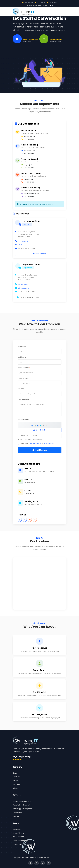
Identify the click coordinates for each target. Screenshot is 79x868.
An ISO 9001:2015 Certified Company (33, 5)
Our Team (17, 785)
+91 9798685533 (29, 182)
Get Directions (39, 254)
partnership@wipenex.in (32, 194)
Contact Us (17, 830)
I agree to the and (37, 444)
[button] (66, 12)
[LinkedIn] (37, 863)
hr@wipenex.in (29, 179)
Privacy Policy (49, 444)
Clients (15, 789)
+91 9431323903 (40, 2)
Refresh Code (39, 430)
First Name (22, 347)
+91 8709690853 (29, 168)
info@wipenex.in (28, 2)
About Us (16, 777)
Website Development (21, 805)
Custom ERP (17, 813)
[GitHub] (49, 863)
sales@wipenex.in (30, 151)
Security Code (24, 420)
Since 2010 (47, 5)
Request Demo (18, 833)
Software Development (22, 801)
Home (15, 773)
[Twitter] (43, 863)
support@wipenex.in (31, 165)
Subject (21, 389)
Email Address (24, 368)
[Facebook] (30, 863)
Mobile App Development (23, 809)
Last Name (22, 357)
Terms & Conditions (35, 444)
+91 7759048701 (52, 2)
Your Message (24, 400)
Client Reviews (18, 837)
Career (15, 781)
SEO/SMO (16, 817)
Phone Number (24, 379)
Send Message (40, 450)
